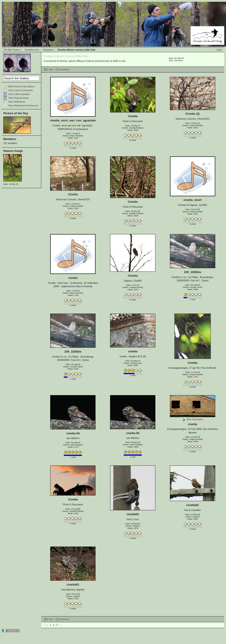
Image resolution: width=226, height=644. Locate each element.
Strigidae (48, 50)
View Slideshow (17, 102)
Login (219, 50)
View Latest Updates (19, 94)
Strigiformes (32, 50)
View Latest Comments (21, 90)
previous (65, 70)
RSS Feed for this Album (21, 87)
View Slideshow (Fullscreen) (23, 106)
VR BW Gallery (12, 50)
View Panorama (195, 419)
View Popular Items (19, 98)
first (51, 70)
